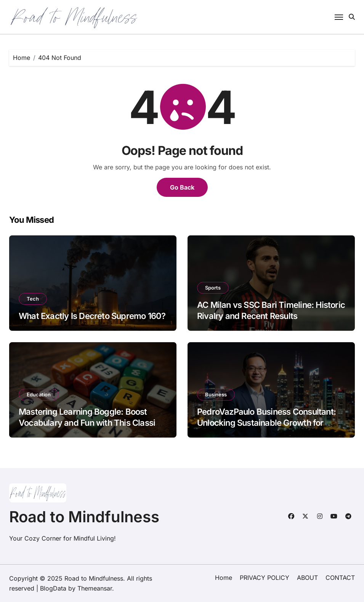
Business (216, 394)
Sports (213, 288)
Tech (33, 299)
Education (39, 394)
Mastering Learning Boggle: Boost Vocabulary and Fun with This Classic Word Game (89, 423)
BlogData (53, 588)
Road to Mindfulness (84, 517)
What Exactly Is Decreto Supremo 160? (92, 316)
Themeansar (95, 588)
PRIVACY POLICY (265, 578)
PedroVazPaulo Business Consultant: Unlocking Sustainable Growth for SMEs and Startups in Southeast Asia (267, 423)
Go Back (182, 187)
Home (224, 578)
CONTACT (340, 578)
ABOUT (307, 578)
